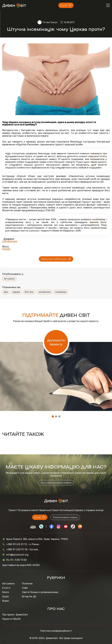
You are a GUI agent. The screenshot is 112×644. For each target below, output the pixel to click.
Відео (6, 601)
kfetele (6, 249)
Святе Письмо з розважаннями (40, 592)
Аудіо (6, 596)
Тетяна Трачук (50, 22)
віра (6, 292)
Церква (16, 292)
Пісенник (27, 584)
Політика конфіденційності (56, 631)
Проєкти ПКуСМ (11, 619)
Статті (6, 588)
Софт (25, 588)
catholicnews (10, 241)
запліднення (44, 292)
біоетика (29, 292)
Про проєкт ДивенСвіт (15, 615)
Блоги (6, 592)
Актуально (9, 279)
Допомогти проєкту (56, 342)
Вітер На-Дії (29, 596)
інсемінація (61, 292)
